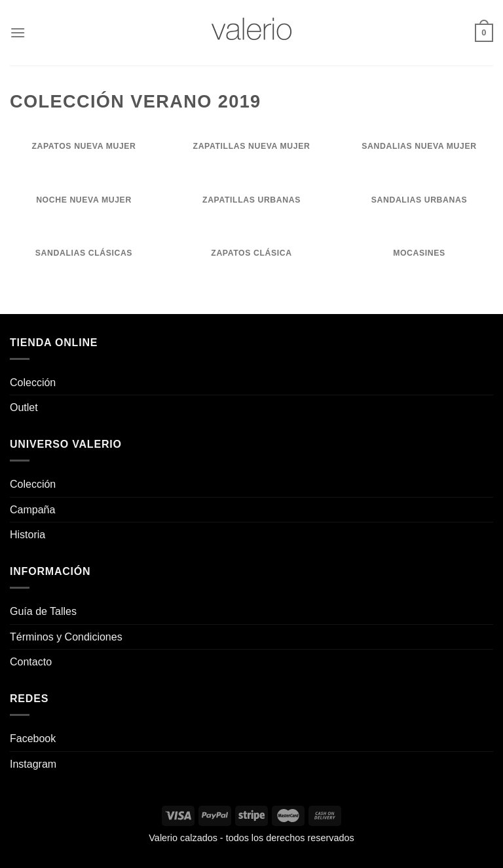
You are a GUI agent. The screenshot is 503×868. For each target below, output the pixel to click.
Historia (28, 535)
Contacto (31, 662)
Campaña (32, 510)
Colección (33, 383)
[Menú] (18, 32)
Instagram (33, 764)
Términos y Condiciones (66, 637)
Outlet (24, 407)
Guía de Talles (43, 611)
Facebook (33, 739)
